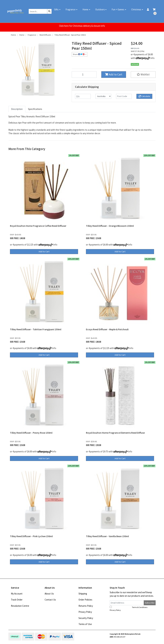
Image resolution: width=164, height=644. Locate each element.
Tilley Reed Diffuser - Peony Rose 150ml (31, 433)
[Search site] (49, 11)
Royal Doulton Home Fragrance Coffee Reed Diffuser (38, 226)
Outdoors (100, 9)
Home (85, 9)
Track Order (17, 600)
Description (17, 109)
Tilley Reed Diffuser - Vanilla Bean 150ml (107, 536)
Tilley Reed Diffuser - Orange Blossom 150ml (110, 226)
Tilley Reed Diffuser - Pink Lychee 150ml (31, 536)
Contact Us (50, 600)
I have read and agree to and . (130, 609)
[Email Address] (127, 603)
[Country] (103, 96)
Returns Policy (86, 606)
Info (152, 58)
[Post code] (124, 96)
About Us (49, 594)
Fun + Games (118, 9)
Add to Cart (114, 74)
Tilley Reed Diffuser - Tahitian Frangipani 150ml (36, 329)
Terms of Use (85, 624)
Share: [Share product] (79, 54)
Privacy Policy (85, 612)
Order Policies (85, 600)
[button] (143, 75)
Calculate (144, 96)
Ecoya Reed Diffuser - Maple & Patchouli (107, 329)
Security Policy (86, 618)
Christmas (136, 9)
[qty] (83, 96)
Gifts (56, 9)
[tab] (17, 109)
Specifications (35, 109)
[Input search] (38, 11)
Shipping (83, 594)
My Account (17, 594)
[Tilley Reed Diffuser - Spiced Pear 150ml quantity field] (84, 75)
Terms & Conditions (140, 607)
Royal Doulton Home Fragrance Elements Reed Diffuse (115, 433)
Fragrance (71, 9)
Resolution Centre (20, 606)
